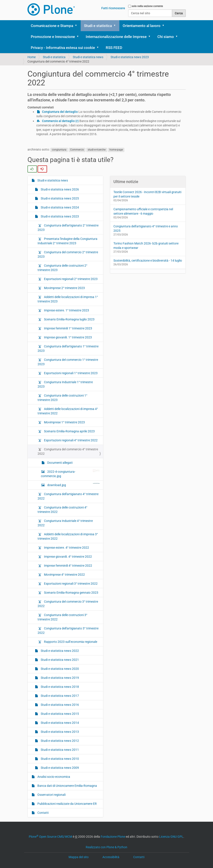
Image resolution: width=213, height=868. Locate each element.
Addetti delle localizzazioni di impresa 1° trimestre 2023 (68, 299)
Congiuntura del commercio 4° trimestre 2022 (68, 451)
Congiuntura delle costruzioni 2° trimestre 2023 (62, 268)
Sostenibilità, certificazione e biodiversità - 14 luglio (148, 261)
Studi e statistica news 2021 (59, 660)
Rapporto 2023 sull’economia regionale (70, 642)
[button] (78, 26)
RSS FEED (114, 48)
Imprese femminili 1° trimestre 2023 (68, 328)
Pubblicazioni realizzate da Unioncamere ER (67, 804)
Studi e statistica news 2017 (59, 696)
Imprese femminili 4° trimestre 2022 (68, 566)
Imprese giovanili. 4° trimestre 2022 (68, 557)
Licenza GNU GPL (171, 837)
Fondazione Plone (113, 837)
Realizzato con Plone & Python (106, 847)
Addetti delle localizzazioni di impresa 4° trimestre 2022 (68, 411)
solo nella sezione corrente (147, 6)
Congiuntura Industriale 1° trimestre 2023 (65, 384)
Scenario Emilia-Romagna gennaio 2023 (71, 593)
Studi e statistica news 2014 (59, 723)
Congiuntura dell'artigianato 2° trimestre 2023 (68, 228)
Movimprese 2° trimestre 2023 (64, 288)
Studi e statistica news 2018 (59, 687)
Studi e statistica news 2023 (130, 57)
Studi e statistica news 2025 (59, 198)
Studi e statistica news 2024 (59, 207)
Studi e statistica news (88, 57)
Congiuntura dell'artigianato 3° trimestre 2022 (68, 631)
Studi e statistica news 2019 (59, 678)
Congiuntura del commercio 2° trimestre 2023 (68, 254)
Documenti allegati (60, 463)
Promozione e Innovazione (53, 37)
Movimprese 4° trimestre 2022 (64, 575)
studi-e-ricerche (97, 150)
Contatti (43, 813)
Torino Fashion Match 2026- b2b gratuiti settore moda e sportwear (146, 246)
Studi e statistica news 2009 (59, 768)
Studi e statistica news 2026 (59, 189)
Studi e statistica (98, 26)
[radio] (32, 169)
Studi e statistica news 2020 (59, 669)
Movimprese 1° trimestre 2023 (64, 422)
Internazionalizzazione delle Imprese (116, 37)
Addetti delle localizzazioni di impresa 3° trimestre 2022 (68, 536)
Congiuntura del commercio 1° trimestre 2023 (68, 362)
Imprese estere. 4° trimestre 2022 (66, 548)
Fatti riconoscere (113, 8)
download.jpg (73, 485)
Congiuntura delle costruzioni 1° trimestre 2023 (62, 398)
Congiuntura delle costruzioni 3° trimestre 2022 (62, 617)
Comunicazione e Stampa (52, 26)
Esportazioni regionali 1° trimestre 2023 (70, 373)
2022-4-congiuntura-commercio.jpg (70, 474)
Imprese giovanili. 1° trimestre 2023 (68, 337)
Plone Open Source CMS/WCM (50, 837)
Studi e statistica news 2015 (59, 714)
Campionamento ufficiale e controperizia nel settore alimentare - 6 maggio (143, 211)
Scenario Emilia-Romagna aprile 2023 (69, 431)
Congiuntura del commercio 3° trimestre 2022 (68, 604)
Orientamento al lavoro (142, 26)
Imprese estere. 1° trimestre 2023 (66, 310)
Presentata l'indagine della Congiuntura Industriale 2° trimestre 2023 (67, 241)
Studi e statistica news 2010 (59, 759)
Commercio (77, 150)
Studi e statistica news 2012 (59, 741)
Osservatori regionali (51, 795)
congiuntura (59, 150)
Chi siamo (166, 37)
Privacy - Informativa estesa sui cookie (63, 48)
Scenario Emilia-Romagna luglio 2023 (69, 319)
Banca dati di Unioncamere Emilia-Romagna (67, 786)
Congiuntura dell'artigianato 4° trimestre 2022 (68, 496)
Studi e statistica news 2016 (59, 705)
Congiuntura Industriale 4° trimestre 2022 (65, 523)
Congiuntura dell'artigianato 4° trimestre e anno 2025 (146, 228)
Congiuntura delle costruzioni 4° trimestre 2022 (62, 510)
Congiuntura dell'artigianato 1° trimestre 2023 (68, 349)
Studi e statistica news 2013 (59, 732)
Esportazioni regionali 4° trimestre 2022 (70, 440)
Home (32, 57)
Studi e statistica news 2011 (59, 750)
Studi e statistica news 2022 (59, 651)
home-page (116, 150)
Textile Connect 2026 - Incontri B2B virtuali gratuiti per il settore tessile (147, 194)
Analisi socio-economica (53, 777)
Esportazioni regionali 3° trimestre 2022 (70, 584)
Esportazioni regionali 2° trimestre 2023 (70, 279)
